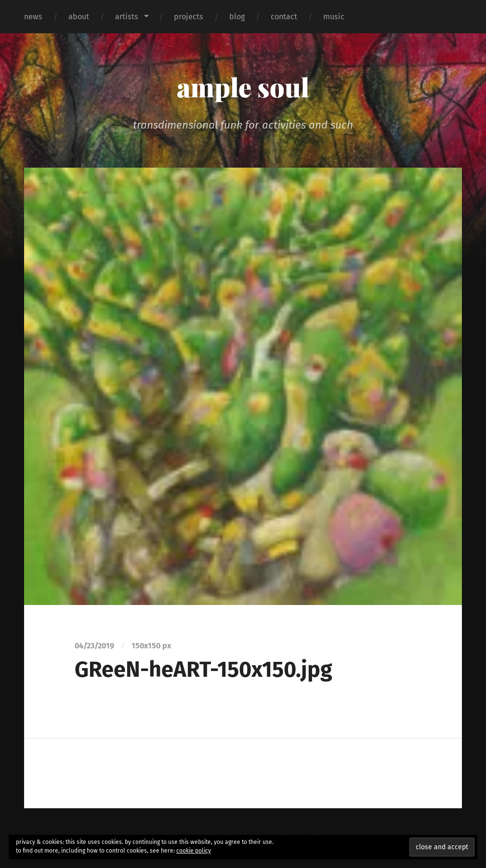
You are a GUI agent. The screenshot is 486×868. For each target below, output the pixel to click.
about (79, 17)
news (33, 17)
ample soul (243, 87)
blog (237, 17)
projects (189, 17)
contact (284, 17)
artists (127, 17)
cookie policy (194, 851)
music (334, 17)
